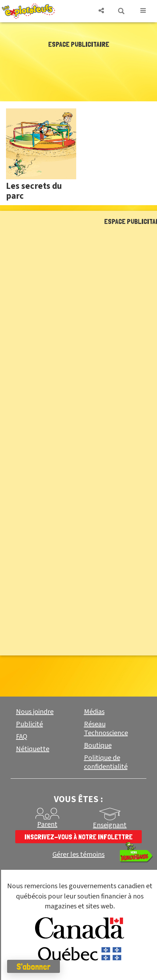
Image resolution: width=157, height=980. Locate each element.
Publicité (29, 724)
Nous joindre (35, 712)
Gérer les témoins (78, 855)
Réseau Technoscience (106, 729)
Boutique (98, 745)
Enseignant (110, 825)
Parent (47, 824)
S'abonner (33, 967)
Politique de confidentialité (106, 762)
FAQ (22, 737)
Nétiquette (33, 749)
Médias (94, 712)
